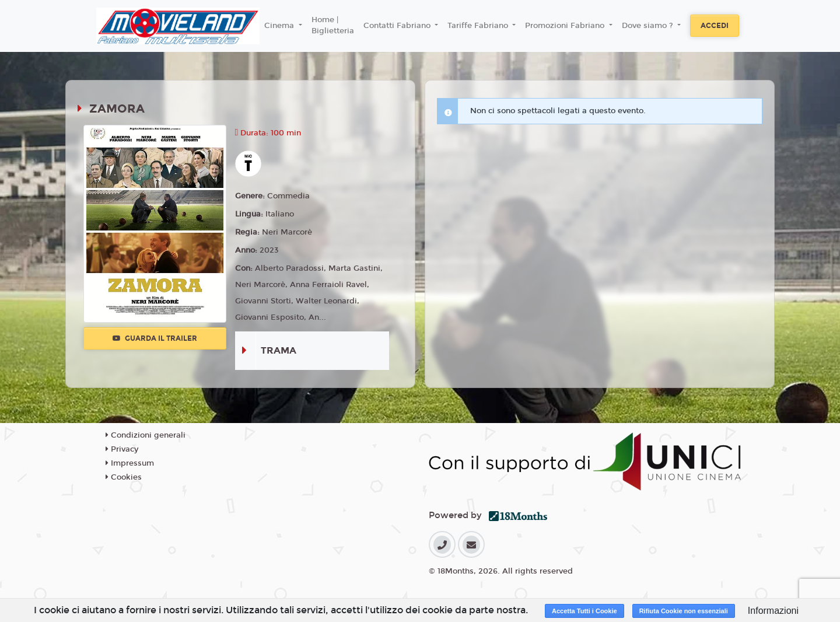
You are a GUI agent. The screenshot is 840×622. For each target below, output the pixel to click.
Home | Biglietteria (333, 26)
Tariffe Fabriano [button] (479, 26)
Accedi (715, 26)
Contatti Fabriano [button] (398, 26)
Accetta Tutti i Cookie (584, 611)
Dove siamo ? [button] (649, 26)
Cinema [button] (280, 26)
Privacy (122, 449)
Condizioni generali (146, 435)
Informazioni (773, 611)
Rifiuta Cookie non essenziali (684, 611)
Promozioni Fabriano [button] (566, 26)
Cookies (124, 477)
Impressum (130, 463)
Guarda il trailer (155, 338)
